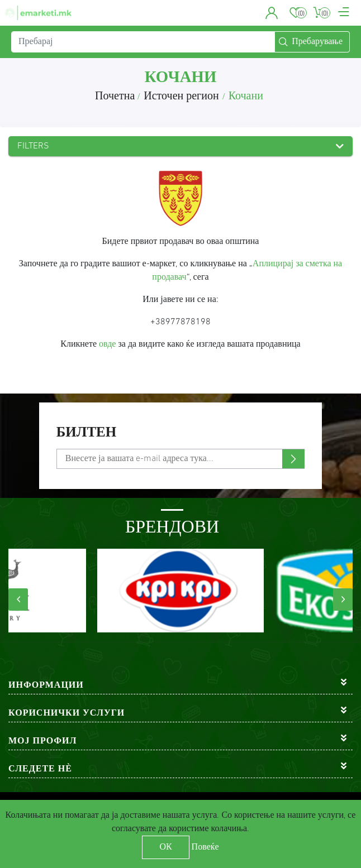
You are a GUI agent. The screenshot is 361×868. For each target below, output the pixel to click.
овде (107, 344)
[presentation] (18, 600)
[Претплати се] (180, 459)
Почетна (115, 97)
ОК (165, 847)
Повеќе (205, 847)
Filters (33, 146)
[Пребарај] (143, 42)
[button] (272, 13)
